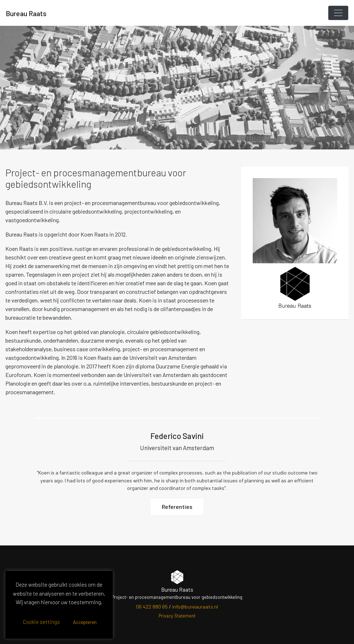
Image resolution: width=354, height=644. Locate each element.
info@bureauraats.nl (195, 607)
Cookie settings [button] (41, 622)
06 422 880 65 (152, 607)
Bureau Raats (26, 13)
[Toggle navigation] (338, 13)
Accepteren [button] (85, 622)
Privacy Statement (177, 616)
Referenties (177, 507)
